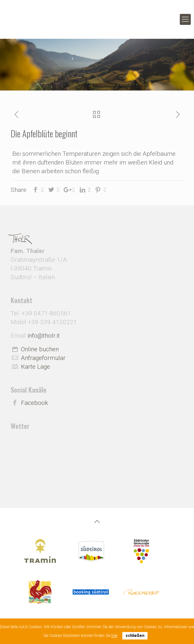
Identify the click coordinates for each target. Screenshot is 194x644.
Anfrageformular (43, 358)
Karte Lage (36, 367)
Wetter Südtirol (97, 454)
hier (114, 636)
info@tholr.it (44, 336)
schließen (135, 636)
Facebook (35, 403)
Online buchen (40, 349)
